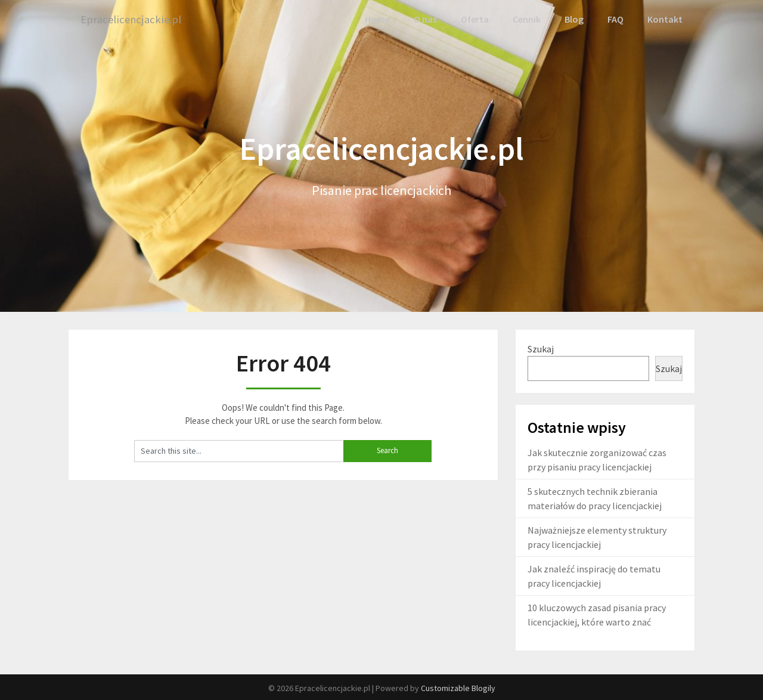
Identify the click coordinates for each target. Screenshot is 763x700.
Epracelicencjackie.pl (133, 19)
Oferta (475, 19)
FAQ (616, 19)
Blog (574, 19)
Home (379, 19)
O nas (426, 19)
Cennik (527, 19)
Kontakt (665, 19)
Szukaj (541, 348)
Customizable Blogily (458, 687)
